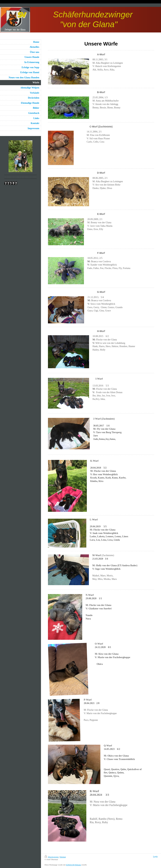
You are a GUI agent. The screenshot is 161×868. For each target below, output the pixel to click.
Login (155, 856)
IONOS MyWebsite (74, 865)
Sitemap (63, 857)
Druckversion (52, 857)
